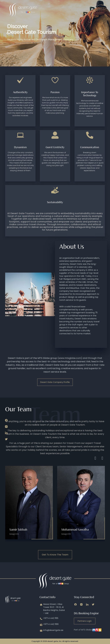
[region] (55, 33)
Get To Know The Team (55, 555)
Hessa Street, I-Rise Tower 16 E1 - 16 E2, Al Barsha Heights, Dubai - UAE (52, 609)
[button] (7, 33)
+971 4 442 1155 (49, 619)
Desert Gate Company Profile (55, 382)
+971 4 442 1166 (49, 625)
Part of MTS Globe (88, 630)
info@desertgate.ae (51, 631)
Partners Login (85, 621)
